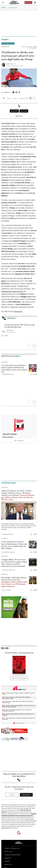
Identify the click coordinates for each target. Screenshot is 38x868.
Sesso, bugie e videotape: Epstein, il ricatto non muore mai (14, 578)
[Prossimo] (35, 346)
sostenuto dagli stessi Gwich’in (12, 291)
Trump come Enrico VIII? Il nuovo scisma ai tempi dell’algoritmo (19, 326)
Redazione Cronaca (8, 552)
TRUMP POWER (10, 434)
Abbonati (28, 3)
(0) (6, 336)
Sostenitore (10, 331)
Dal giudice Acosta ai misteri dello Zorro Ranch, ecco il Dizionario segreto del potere (14, 584)
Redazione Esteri (7, 374)
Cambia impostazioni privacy (13, 855)
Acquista (19, 441)
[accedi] (35, 3)
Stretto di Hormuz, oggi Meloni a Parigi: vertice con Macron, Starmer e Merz (18, 497)
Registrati (26, 795)
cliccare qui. (18, 311)
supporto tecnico (6, 828)
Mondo (5, 39)
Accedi (12, 795)
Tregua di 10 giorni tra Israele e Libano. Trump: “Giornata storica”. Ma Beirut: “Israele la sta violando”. (16, 493)
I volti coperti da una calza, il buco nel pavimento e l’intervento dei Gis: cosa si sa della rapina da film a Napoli (14, 545)
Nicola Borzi (6, 590)
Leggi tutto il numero (19, 678)
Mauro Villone (11, 64)
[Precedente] (29, 346)
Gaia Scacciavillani (8, 570)
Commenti (5, 92)
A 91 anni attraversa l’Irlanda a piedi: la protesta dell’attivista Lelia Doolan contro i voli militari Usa (14, 369)
